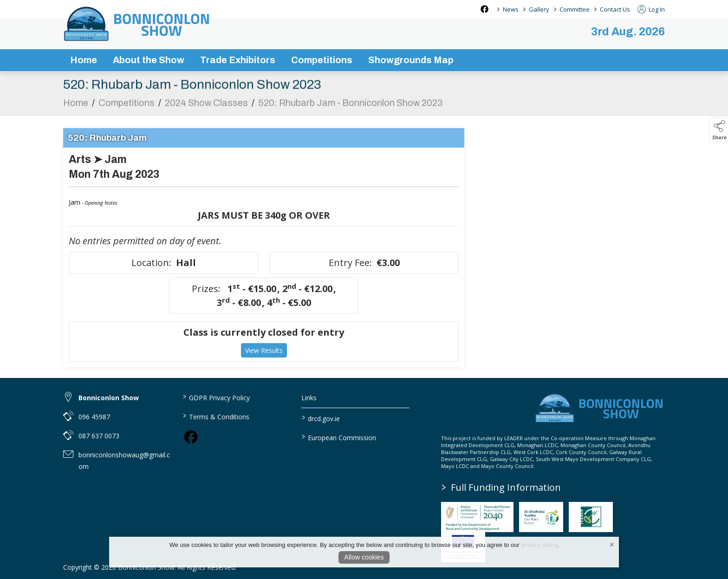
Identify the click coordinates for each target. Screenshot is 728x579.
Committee (575, 9)
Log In (651, 9)
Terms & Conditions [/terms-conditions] (216, 416)
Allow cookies (364, 557)
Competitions (127, 108)
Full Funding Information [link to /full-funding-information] (501, 487)
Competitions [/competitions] (322, 60)
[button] (719, 130)
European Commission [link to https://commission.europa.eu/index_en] (339, 437)
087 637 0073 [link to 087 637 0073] (99, 436)
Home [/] (84, 60)
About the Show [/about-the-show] (149, 60)
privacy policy (539, 545)
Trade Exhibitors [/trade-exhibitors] (238, 60)
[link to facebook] (191, 437)
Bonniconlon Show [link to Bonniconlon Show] (109, 398)
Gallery (539, 9)
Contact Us (615, 9)
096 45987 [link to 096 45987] (94, 417)
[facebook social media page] (484, 9)
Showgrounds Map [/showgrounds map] (411, 60)
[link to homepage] (137, 24)
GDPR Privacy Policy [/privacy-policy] (216, 397)
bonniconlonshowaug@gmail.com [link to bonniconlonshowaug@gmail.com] (124, 461)
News (511, 9)
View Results (264, 356)
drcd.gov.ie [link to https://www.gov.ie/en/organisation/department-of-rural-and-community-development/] (321, 418)
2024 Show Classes (206, 108)
